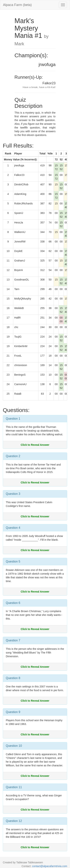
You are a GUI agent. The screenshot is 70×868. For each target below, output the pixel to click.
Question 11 (14, 787)
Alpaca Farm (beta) (17, 5)
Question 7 (13, 640)
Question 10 (14, 746)
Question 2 (13, 456)
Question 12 (14, 821)
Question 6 (13, 603)
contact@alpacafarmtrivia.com (50, 866)
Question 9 (13, 712)
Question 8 (13, 678)
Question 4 (13, 528)
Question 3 (13, 494)
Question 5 (13, 561)
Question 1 (13, 419)
